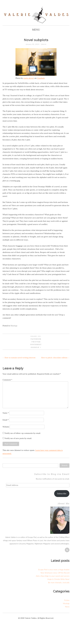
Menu (36, 30)
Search (65, 465)
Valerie (44, 44)
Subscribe (62, 493)
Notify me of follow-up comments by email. (23, 433)
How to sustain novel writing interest (19, 358)
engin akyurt (29, 78)
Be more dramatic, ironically (59, 582)
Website (6, 427)
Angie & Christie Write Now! (58, 579)
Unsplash (41, 78)
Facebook (36, 339)
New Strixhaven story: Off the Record (55, 573)
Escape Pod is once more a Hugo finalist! (54, 570)
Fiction (67, 600)
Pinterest (36, 344)
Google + (36, 347)
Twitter (36, 342)
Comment (7, 380)
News (67, 607)
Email (6, 420)
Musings (14, 326)
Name (6, 413)
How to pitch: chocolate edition (55, 358)
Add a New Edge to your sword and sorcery (53, 576)
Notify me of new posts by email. (18, 438)
